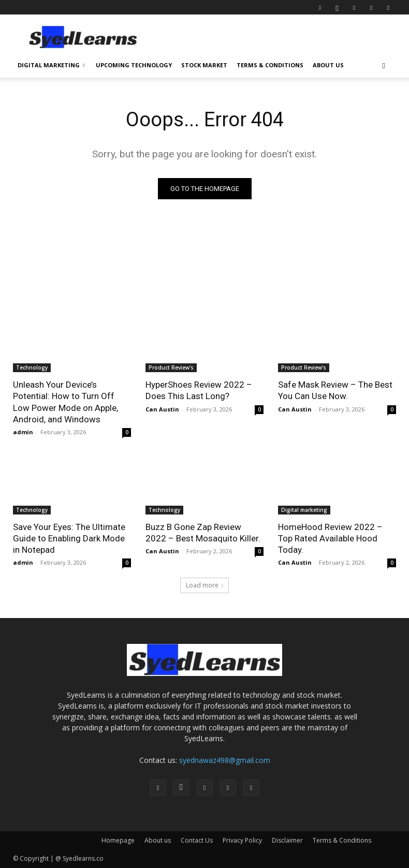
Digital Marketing (51, 65)
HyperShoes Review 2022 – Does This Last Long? (199, 390)
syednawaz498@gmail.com (225, 760)
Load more (204, 585)
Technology (32, 367)
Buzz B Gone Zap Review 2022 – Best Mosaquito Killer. (203, 533)
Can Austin (162, 409)
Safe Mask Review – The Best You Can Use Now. (335, 390)
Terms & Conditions (270, 65)
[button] (384, 65)
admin (23, 432)
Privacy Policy (242, 840)
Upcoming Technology (134, 65)
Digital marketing (304, 510)
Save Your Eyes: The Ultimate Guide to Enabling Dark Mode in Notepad (69, 538)
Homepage (118, 840)
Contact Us (197, 840)
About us (328, 65)
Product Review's (171, 367)
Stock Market (204, 65)
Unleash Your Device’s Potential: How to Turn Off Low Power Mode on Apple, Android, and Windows (65, 402)
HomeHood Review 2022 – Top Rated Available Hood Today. (330, 538)
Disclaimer (287, 840)
